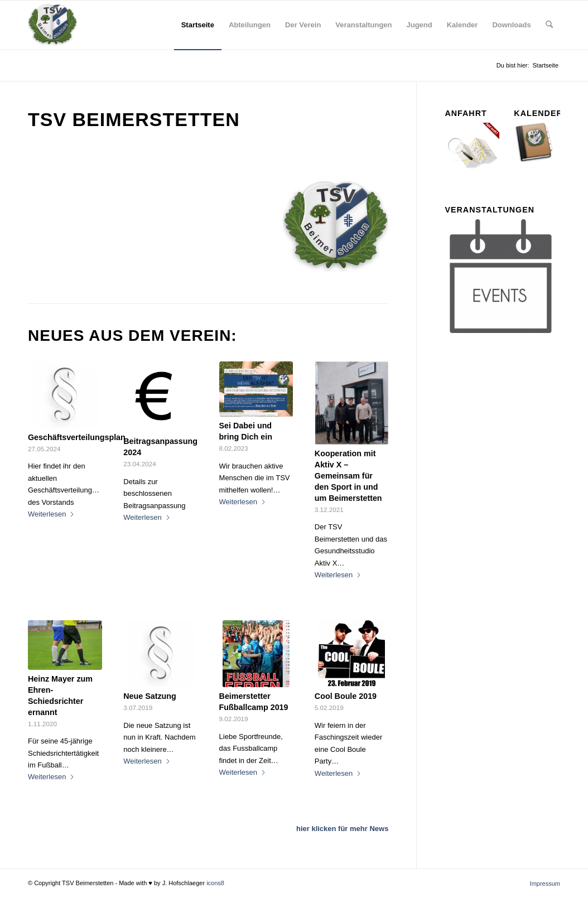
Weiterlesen (51, 514)
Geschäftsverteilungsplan (77, 437)
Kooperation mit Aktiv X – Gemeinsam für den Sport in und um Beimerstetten (348, 476)
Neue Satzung (150, 696)
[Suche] (549, 25)
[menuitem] (198, 25)
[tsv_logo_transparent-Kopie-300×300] (52, 25)
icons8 (215, 883)
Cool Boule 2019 (346, 696)
